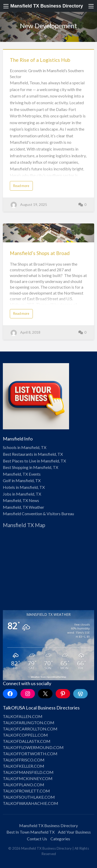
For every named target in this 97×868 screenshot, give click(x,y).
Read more (21, 186)
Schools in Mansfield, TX (25, 447)
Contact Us (37, 839)
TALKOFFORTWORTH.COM (30, 754)
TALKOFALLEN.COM (23, 716)
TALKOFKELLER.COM (24, 766)
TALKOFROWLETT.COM (26, 791)
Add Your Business (74, 832)
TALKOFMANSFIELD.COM (28, 772)
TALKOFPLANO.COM (24, 785)
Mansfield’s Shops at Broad (40, 253)
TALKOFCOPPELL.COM (25, 735)
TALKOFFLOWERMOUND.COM (33, 747)
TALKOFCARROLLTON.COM (30, 729)
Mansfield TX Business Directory (47, 6)
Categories (60, 839)
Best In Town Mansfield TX (31, 832)
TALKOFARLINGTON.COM (29, 723)
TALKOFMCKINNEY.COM (28, 778)
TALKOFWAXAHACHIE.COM (31, 803)
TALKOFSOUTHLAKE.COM (29, 797)
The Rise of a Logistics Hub (40, 60)
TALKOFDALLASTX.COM (27, 741)
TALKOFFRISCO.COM (24, 760)
